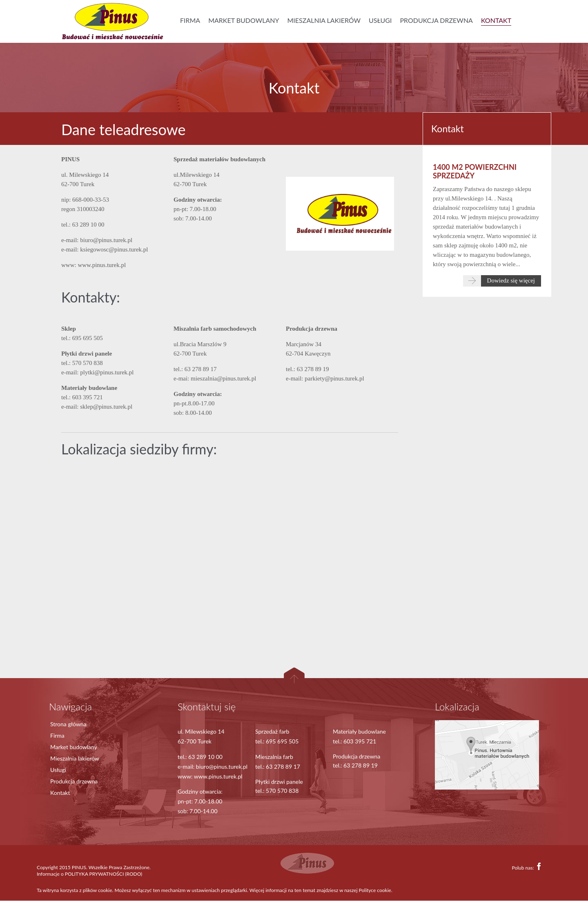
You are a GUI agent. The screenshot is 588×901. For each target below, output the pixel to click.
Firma (57, 735)
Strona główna (68, 724)
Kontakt (60, 793)
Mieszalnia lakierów (75, 758)
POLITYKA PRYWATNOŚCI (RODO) (104, 874)
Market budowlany (74, 747)
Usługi (58, 770)
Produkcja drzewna (74, 781)
